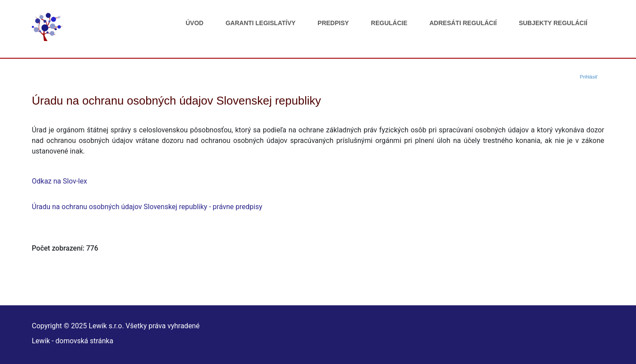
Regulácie (389, 23)
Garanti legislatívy (261, 23)
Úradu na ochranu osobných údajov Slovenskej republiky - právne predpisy (147, 207)
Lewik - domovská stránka (72, 341)
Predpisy (333, 23)
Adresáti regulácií (463, 23)
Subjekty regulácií (553, 23)
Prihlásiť (589, 77)
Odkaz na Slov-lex (59, 181)
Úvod (194, 23)
